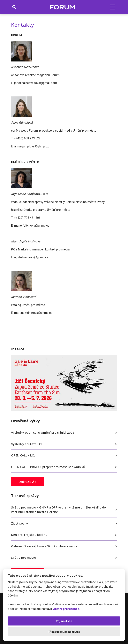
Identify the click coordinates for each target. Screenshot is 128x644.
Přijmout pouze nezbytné (64, 632)
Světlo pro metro (24, 557)
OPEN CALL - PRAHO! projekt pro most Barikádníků (48, 467)
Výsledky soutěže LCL (27, 444)
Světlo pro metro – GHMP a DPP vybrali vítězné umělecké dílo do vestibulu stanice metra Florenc (58, 510)
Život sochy (20, 523)
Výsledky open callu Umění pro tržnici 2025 (43, 432)
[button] (113, 7)
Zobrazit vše (28, 482)
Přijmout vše (64, 621)
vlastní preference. (66, 609)
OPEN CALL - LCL (23, 455)
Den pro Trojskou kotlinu (29, 535)
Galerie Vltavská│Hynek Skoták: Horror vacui (44, 546)
